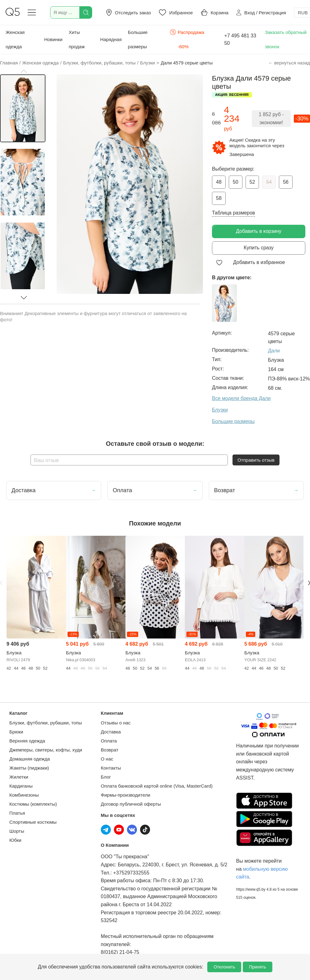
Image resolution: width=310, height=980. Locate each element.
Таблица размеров (233, 213)
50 (236, 182)
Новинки (53, 39)
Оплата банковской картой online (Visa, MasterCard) (157, 786)
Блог (106, 777)
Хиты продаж (77, 39)
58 (219, 198)
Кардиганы (21, 786)
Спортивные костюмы (33, 822)
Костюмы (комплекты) (33, 804)
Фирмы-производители (126, 795)
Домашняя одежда (30, 759)
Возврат (110, 750)
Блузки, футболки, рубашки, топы (46, 723)
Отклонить (224, 967)
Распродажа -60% (187, 39)
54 (269, 182)
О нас (107, 759)
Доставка (111, 732)
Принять (258, 967)
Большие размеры (138, 39)
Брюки (16, 732)
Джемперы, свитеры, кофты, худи (46, 750)
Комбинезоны (24, 795)
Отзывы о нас (116, 723)
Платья (17, 813)
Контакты (111, 768)
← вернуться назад (289, 63)
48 (219, 182)
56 (286, 182)
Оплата (109, 741)
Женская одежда (15, 39)
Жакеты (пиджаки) (29, 768)
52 (252, 182)
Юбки (15, 840)
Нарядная (111, 39)
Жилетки (19, 777)
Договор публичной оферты (131, 804)
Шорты (17, 831)
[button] (24, 71)
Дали (274, 351)
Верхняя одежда (27, 741)
